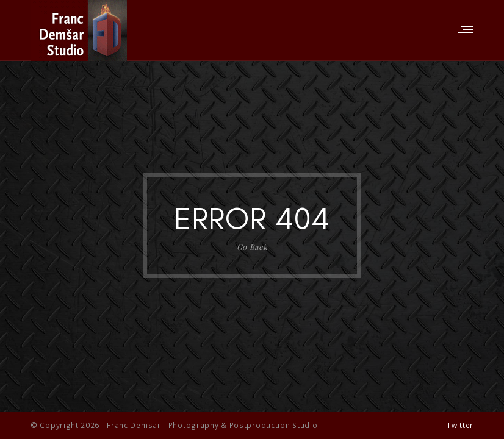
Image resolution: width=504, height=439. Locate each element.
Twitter (460, 425)
